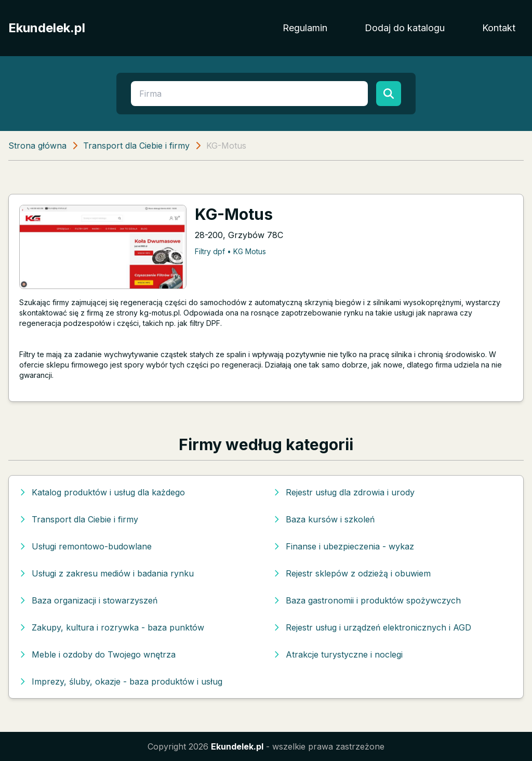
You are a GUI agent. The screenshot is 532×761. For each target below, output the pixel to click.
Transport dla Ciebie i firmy (136, 146)
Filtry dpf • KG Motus (230, 251)
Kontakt (499, 28)
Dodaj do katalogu (405, 28)
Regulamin (305, 28)
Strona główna (37, 146)
